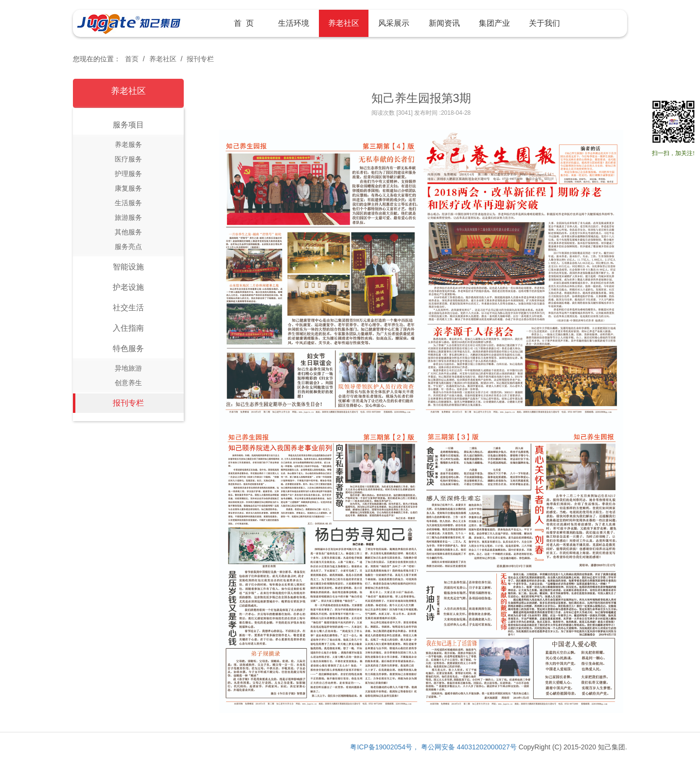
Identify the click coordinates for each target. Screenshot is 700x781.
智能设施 (128, 267)
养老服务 (128, 144)
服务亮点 (128, 247)
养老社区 (163, 59)
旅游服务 (128, 217)
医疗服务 (128, 159)
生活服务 (128, 203)
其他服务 (128, 232)
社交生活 (128, 308)
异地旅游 (128, 368)
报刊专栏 (200, 59)
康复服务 (128, 188)
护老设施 (128, 287)
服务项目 (128, 125)
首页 (132, 59)
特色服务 (128, 348)
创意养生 (128, 383)
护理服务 (128, 174)
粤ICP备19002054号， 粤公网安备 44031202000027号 (433, 747)
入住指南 (128, 328)
